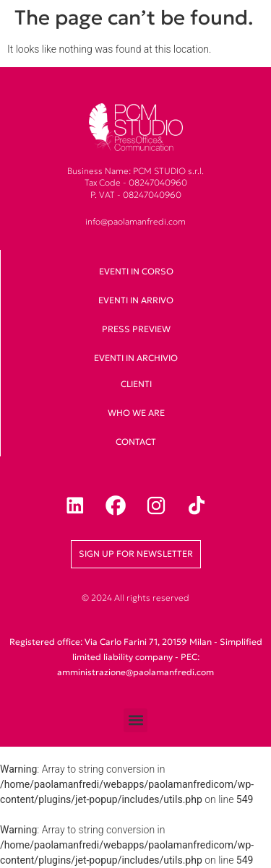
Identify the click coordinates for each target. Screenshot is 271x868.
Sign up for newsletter (136, 554)
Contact (136, 442)
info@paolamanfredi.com (135, 221)
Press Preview (136, 329)
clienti (136, 384)
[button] (135, 720)
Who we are (136, 413)
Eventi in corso (136, 271)
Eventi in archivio (136, 358)
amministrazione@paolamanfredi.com (135, 672)
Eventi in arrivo (136, 300)
